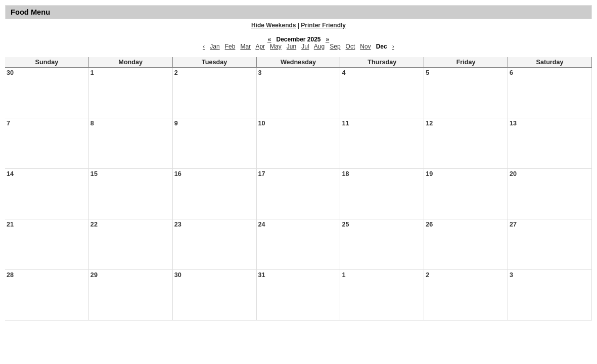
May (276, 47)
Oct (351, 47)
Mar (245, 47)
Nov (365, 47)
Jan (215, 47)
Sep (335, 47)
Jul (305, 47)
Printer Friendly (323, 25)
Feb (230, 47)
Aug (319, 47)
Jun (291, 47)
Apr (260, 47)
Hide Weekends (273, 25)
